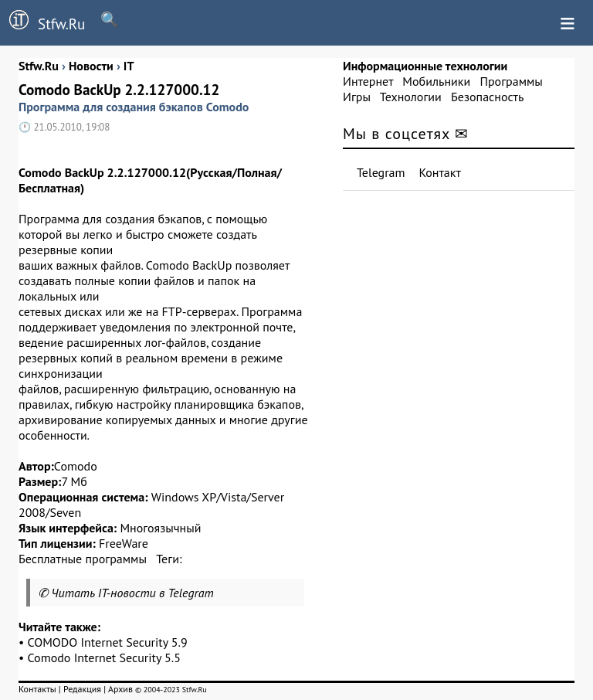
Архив (120, 689)
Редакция (82, 689)
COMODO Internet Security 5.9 (108, 642)
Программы (511, 81)
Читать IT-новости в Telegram (132, 593)
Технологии (411, 97)
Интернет (368, 81)
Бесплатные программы (83, 559)
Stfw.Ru (42, 22)
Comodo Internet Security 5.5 (104, 658)
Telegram (381, 172)
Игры (357, 97)
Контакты (37, 689)
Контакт (440, 172)
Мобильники (436, 81)
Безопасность (487, 97)
